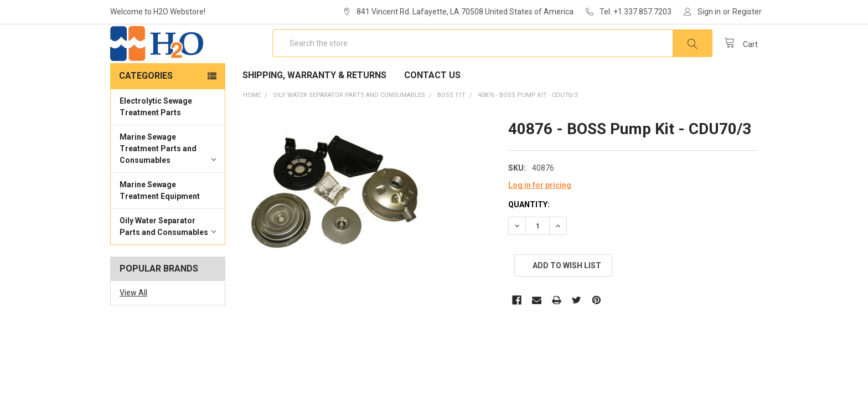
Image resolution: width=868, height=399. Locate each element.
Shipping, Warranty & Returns (314, 107)
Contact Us (432, 107)
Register (747, 12)
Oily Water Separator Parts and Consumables (168, 259)
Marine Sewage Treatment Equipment (160, 222)
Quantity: (529, 237)
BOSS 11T (451, 127)
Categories (146, 108)
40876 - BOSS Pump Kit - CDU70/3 (528, 127)
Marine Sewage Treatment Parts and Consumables (168, 181)
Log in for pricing (540, 217)
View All (133, 325)
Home (252, 127)
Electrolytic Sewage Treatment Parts (156, 139)
